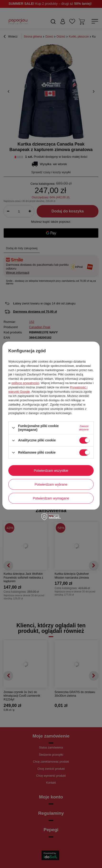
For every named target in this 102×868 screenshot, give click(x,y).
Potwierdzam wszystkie (51, 471)
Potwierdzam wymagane (51, 498)
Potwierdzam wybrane (51, 484)
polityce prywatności (25, 383)
